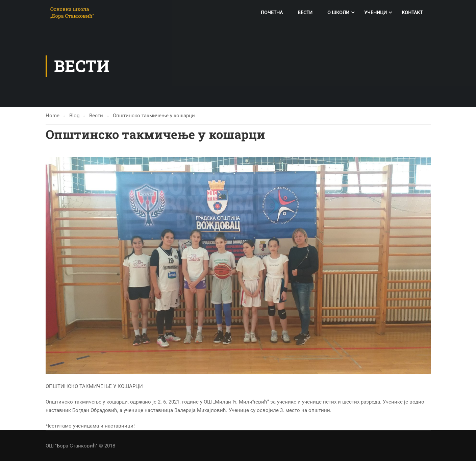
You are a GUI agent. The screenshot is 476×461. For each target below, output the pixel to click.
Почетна (272, 13)
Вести (305, 13)
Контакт (412, 13)
